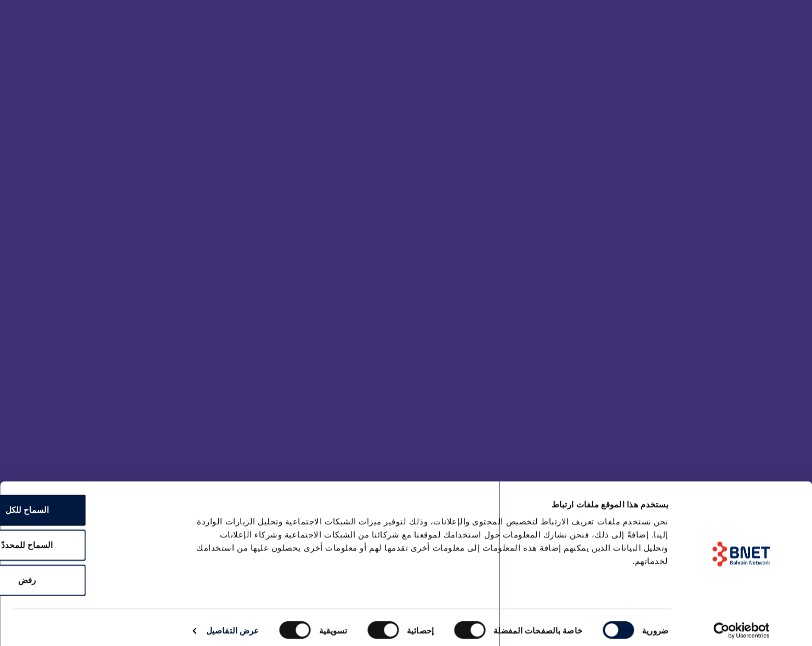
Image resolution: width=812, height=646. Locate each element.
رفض (92, 574)
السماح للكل (91, 504)
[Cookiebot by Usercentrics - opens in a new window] (742, 625)
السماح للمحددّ (92, 539)
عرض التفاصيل (232, 624)
